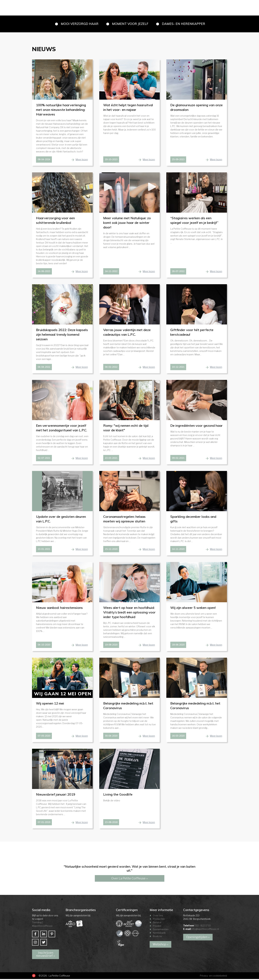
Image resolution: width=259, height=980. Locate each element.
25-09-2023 (178, 160)
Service (157, 923)
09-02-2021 (178, 459)
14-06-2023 (44, 272)
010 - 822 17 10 (203, 926)
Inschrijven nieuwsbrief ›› (46, 955)
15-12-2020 (111, 550)
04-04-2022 (44, 368)
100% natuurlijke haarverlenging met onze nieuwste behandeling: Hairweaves (61, 111)
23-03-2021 (111, 459)
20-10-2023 (111, 160)
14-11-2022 (111, 272)
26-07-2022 (178, 272)
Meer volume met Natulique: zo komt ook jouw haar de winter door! (127, 224)
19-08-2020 (111, 646)
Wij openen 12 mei (50, 704)
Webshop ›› (160, 945)
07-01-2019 (44, 823)
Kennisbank (159, 934)
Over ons (158, 916)
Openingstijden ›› (198, 938)
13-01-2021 (44, 550)
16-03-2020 (178, 737)
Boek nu (157, 937)
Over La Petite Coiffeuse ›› (130, 879)
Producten (159, 920)
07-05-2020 (44, 737)
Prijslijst (157, 927)
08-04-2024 (44, 160)
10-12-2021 (178, 368)
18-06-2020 (178, 646)
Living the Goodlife (118, 795)
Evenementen (161, 930)
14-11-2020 (178, 550)
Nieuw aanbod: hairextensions (59, 609)
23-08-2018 (111, 823)
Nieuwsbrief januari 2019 (56, 795)
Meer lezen (82, 160)
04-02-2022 (111, 368)
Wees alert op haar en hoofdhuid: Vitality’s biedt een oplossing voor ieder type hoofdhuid (129, 613)
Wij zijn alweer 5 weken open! (193, 609)
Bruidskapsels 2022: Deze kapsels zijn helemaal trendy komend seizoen (62, 335)
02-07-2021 (44, 459)
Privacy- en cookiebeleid (213, 977)
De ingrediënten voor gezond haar (196, 426)
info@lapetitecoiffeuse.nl (205, 930)
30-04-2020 (111, 737)
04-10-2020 (44, 646)
